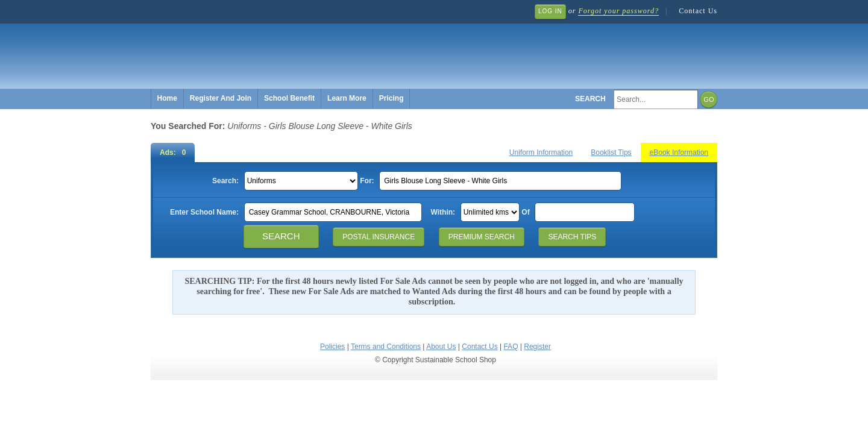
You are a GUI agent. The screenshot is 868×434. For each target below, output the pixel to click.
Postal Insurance (379, 237)
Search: (225, 181)
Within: (443, 212)
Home (167, 98)
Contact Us (698, 11)
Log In (550, 11)
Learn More (347, 98)
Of (525, 212)
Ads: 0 (173, 153)
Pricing (392, 98)
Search (590, 99)
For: (367, 181)
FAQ (511, 347)
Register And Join (221, 98)
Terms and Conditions (386, 347)
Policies (332, 347)
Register (537, 347)
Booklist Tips (611, 153)
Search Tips (572, 237)
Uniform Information (541, 153)
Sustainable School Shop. (332, 49)
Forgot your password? (618, 11)
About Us (441, 347)
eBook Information (679, 153)
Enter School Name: (204, 212)
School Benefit (289, 98)
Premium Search (482, 237)
